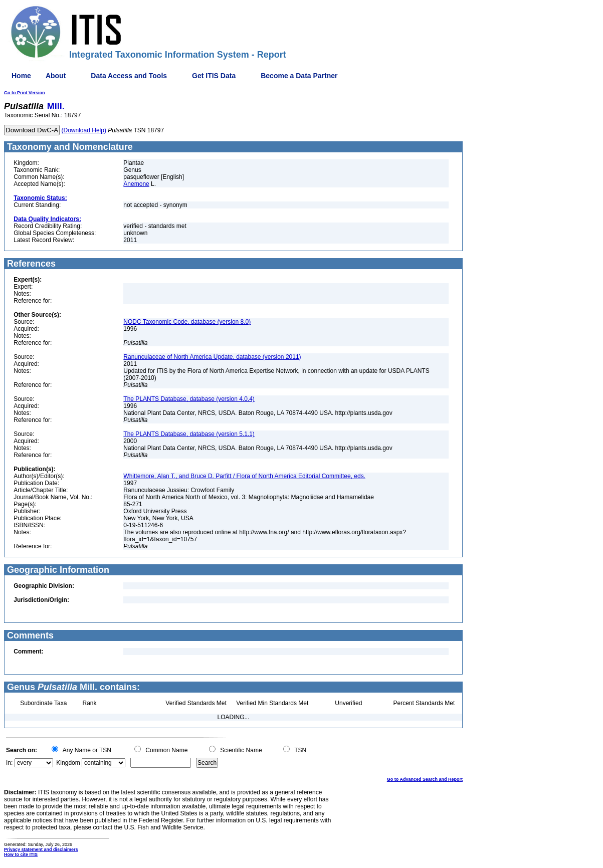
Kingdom (68, 763)
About (56, 76)
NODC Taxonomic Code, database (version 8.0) (187, 322)
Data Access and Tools (129, 76)
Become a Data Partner (299, 76)
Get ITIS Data (214, 76)
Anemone (136, 184)
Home (21, 76)
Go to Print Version (25, 93)
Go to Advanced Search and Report (425, 779)
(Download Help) (84, 130)
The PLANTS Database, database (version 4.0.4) (189, 399)
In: (9, 763)
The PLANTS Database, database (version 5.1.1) (189, 434)
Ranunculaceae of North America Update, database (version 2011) (212, 357)
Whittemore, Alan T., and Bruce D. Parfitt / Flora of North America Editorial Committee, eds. (244, 476)
